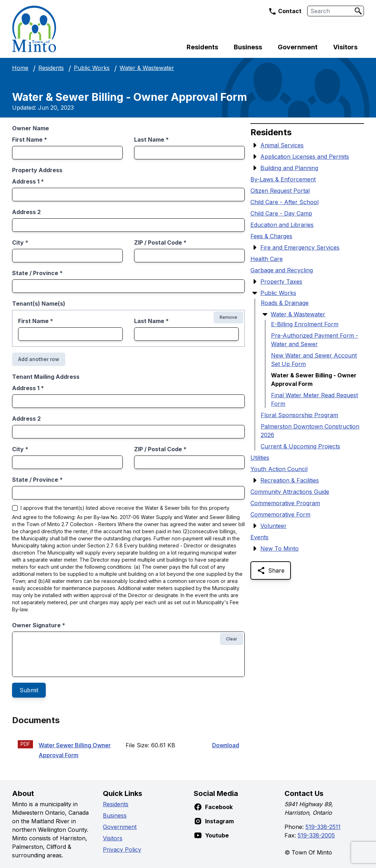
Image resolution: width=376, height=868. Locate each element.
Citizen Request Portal (280, 191)
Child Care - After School (284, 202)
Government (298, 47)
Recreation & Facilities (290, 480)
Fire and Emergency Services (300, 247)
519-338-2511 (323, 827)
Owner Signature (39, 625)
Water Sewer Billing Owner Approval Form (75, 750)
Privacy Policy (122, 850)
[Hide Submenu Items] (255, 293)
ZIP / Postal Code (160, 242)
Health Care (267, 259)
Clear (232, 639)
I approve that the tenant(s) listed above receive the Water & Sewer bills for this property (125, 508)
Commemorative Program (285, 503)
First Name (30, 140)
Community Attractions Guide (290, 492)
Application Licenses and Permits (305, 157)
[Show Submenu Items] (255, 145)
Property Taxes (281, 282)
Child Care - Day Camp (281, 213)
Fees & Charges (271, 236)
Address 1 (28, 181)
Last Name (151, 140)
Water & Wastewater (147, 68)
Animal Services (282, 145)
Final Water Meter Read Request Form (314, 399)
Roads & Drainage (285, 303)
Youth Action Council (279, 469)
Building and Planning (289, 168)
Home (20, 68)
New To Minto (280, 548)
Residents (202, 47)
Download (226, 745)
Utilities (260, 458)
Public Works (92, 68)
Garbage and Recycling (282, 270)
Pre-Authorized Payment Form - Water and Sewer (315, 340)
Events (259, 537)
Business (248, 47)
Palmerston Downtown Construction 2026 (310, 431)
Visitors (345, 47)
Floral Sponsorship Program (299, 415)
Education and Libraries (282, 225)
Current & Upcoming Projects (300, 446)
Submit (29, 690)
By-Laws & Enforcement (283, 179)
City (20, 242)
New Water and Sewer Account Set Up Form (314, 360)
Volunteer (273, 526)
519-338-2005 (316, 835)
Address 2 (26, 212)
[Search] (358, 11)
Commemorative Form (280, 514)
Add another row (39, 359)
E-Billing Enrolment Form (305, 324)
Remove (228, 317)
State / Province (37, 273)
